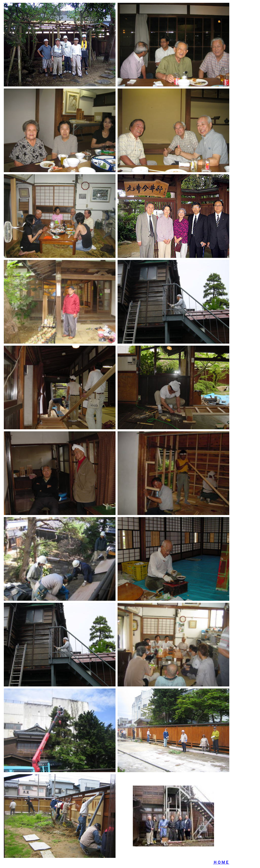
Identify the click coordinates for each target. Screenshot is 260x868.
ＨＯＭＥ (221, 862)
